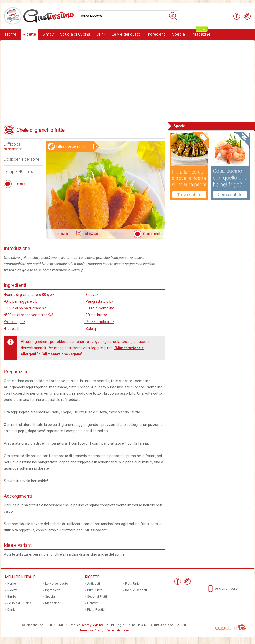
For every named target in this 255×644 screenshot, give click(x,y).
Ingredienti (156, 34)
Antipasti (94, 584)
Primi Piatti (95, 590)
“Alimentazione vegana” (63, 354)
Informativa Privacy (91, 630)
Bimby (48, 34)
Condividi (61, 234)
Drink (101, 34)
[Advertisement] (127, 80)
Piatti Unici (133, 584)
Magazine (201, 33)
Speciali (179, 34)
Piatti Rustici (96, 610)
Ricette (29, 34)
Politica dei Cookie (119, 630)
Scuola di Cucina (75, 34)
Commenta (153, 234)
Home (11, 34)
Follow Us (90, 234)
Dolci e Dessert (136, 590)
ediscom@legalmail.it (92, 625)
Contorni (93, 603)
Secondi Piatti (97, 597)
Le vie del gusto (126, 34)
